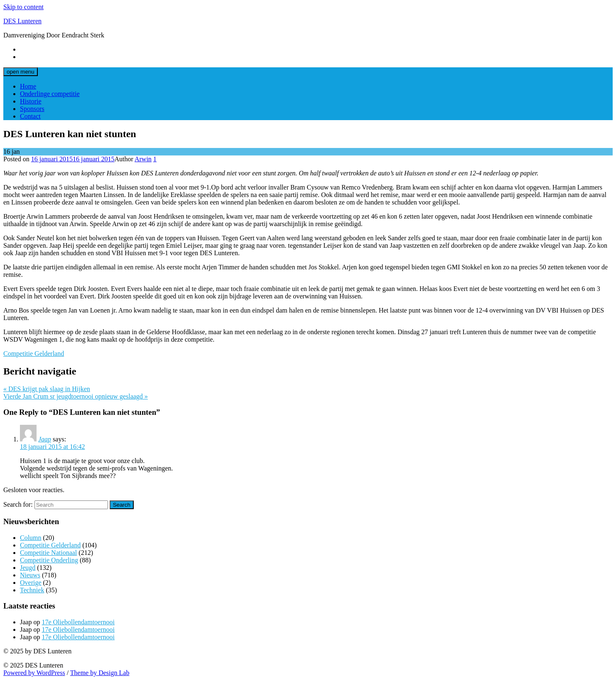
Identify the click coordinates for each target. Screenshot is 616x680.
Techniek (32, 590)
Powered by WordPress (34, 673)
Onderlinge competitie (50, 94)
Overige (31, 583)
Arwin (143, 159)
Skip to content (23, 7)
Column (31, 538)
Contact (30, 116)
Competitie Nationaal (48, 553)
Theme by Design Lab (100, 673)
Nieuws (30, 575)
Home (28, 86)
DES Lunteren (22, 21)
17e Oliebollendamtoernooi (78, 622)
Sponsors (32, 109)
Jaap (45, 439)
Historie (31, 101)
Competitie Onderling (49, 560)
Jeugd (28, 568)
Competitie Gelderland (34, 354)
